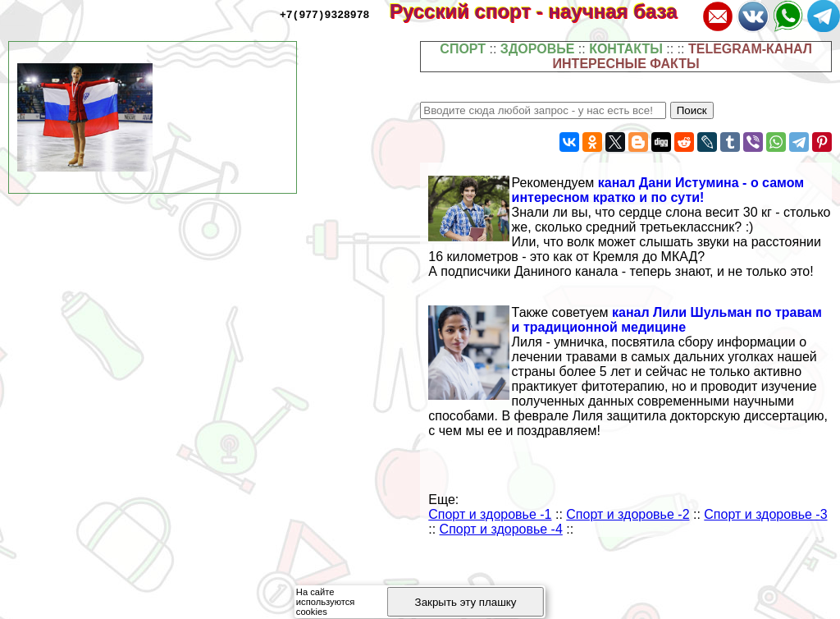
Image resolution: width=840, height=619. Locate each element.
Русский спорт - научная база (544, 11)
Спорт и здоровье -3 (765, 514)
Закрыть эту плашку (466, 602)
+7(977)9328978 (324, 14)
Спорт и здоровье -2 (628, 514)
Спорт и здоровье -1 (490, 514)
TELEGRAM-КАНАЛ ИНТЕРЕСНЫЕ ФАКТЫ (682, 56)
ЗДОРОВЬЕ (538, 49)
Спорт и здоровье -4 (501, 529)
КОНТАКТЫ (626, 49)
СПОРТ (463, 49)
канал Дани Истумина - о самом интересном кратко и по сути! (658, 190)
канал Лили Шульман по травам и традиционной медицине (667, 320)
